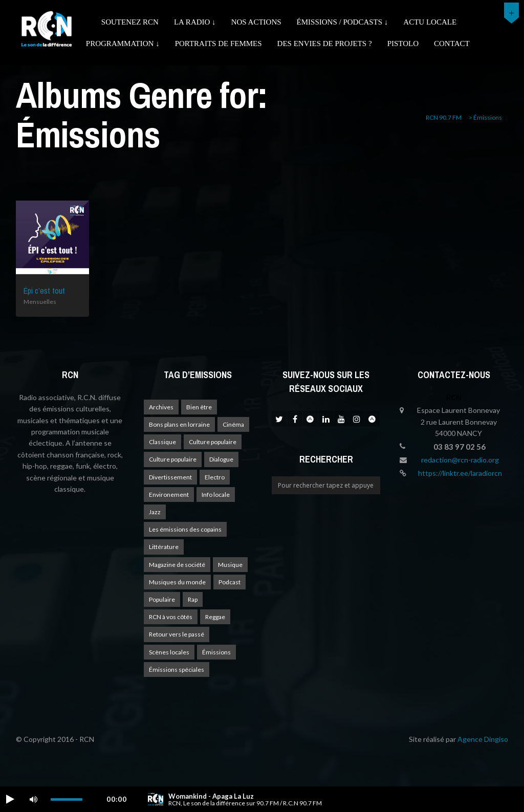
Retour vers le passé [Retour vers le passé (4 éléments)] (177, 634)
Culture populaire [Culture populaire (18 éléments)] (213, 442)
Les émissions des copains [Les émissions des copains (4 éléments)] (185, 529)
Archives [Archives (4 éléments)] (161, 407)
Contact (452, 43)
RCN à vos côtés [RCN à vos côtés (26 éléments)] (171, 617)
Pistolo (403, 43)
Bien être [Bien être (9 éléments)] (199, 407)
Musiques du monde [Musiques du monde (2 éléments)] (177, 582)
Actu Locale (430, 22)
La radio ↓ (195, 22)
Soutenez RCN (130, 22)
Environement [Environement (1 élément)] (169, 495)
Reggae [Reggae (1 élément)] (215, 617)
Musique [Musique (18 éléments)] (230, 565)
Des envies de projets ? (325, 43)
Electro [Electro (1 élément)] (215, 477)
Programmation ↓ (123, 43)
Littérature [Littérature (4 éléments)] (164, 547)
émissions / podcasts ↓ (343, 22)
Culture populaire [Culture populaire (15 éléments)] (173, 459)
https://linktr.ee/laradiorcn (460, 473)
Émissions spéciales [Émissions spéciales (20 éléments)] (177, 670)
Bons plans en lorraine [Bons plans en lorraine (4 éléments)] (179, 424)
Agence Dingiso (483, 739)
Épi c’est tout (44, 291)
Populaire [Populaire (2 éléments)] (162, 599)
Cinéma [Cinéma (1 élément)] (233, 424)
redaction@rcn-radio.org (460, 460)
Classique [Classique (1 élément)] (162, 442)
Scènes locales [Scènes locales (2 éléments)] (169, 652)
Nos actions (256, 22)
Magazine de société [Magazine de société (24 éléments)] (177, 565)
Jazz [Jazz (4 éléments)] (155, 512)
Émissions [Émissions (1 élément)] (216, 652)
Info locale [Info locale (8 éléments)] (216, 495)
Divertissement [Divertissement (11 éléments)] (170, 477)
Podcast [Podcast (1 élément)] (230, 582)
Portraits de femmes (219, 43)
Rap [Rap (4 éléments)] (193, 599)
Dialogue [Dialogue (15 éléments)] (221, 459)
